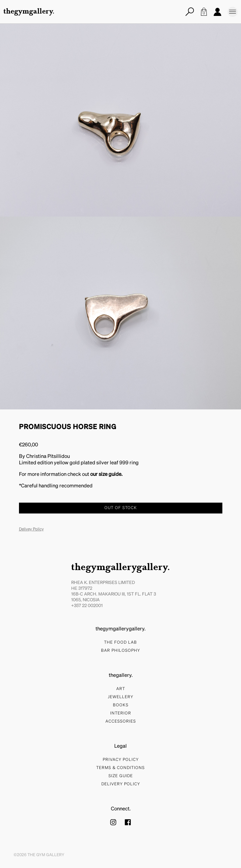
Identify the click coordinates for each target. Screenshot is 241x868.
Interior (121, 713)
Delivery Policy (121, 784)
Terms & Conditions (120, 768)
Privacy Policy (121, 760)
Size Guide (121, 776)
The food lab (120, 643)
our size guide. (106, 474)
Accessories (121, 722)
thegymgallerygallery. (120, 568)
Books (121, 705)
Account (217, 12)
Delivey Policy (31, 529)
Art (121, 689)
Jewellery (120, 697)
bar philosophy (120, 651)
